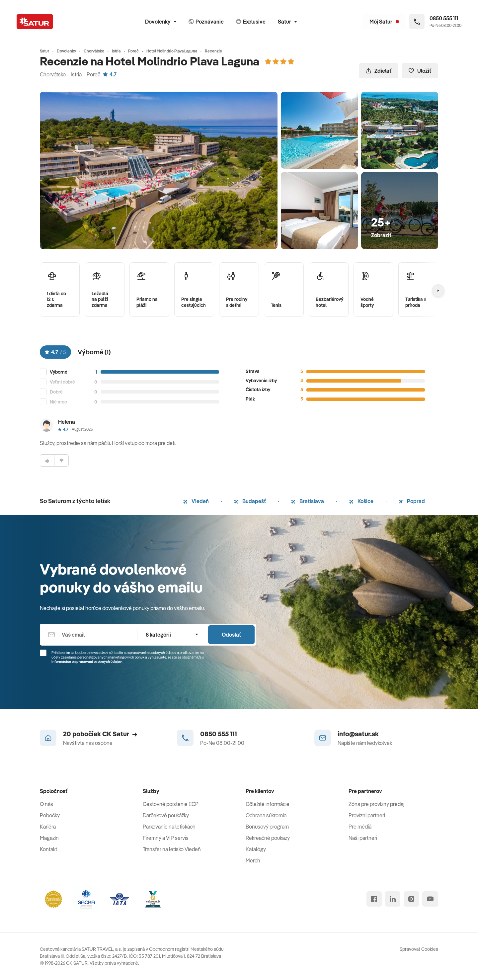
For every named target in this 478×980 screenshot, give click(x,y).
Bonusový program (267, 827)
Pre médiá (360, 827)
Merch (253, 860)
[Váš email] (88, 635)
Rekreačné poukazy (268, 838)
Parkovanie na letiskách (169, 827)
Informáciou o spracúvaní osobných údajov (87, 662)
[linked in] (393, 899)
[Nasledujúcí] (438, 291)
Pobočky (50, 815)
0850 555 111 (219, 734)
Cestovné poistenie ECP (171, 804)
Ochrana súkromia (266, 815)
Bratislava (308, 501)
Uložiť (420, 71)
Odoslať (231, 635)
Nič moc (58, 402)
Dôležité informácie (268, 804)
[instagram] (411, 899)
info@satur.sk (358, 734)
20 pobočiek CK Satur (100, 734)
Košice (361, 501)
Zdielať (379, 71)
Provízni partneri (367, 815)
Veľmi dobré (62, 382)
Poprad (412, 501)
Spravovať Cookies (419, 949)
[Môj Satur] (384, 22)
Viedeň (196, 501)
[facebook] (374, 899)
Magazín (49, 838)
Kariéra (48, 827)
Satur (287, 22)
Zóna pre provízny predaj (376, 804)
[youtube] (430, 899)
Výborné (59, 372)
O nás (46, 804)
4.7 (110, 74)
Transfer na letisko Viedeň (172, 849)
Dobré (56, 392)
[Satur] (35, 22)
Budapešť (250, 501)
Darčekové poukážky (166, 815)
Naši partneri (363, 838)
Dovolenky (161, 22)
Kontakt (48, 849)
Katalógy (256, 849)
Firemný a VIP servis (166, 838)
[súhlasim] (47, 460)
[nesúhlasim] (61, 460)
